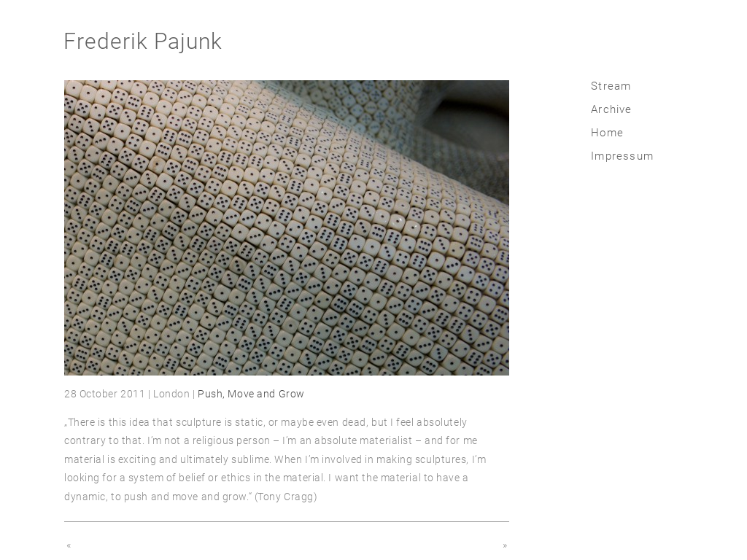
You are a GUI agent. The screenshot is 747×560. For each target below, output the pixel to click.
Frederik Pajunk (143, 41)
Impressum (622, 156)
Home (607, 133)
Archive (611, 109)
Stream (611, 86)
